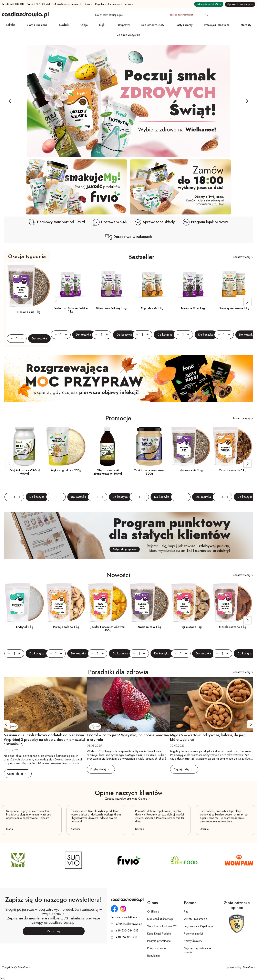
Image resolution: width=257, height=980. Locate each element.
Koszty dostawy (193, 941)
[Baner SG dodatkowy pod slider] (77, 187)
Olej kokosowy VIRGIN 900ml (25, 472)
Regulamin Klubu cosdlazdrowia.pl (115, 4)
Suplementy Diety (153, 25)
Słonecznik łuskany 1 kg (111, 308)
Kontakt (88, 4)
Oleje (84, 25)
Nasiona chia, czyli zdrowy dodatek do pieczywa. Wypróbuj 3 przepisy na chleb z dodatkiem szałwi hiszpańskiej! (44, 740)
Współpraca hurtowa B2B (162, 926)
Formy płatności (193, 934)
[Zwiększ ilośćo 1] (24, 339)
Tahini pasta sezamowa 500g (149, 472)
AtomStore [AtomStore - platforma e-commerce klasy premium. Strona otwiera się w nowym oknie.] (249, 967)
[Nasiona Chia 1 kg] (193, 284)
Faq (186, 911)
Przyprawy (123, 25)
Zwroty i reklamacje (196, 919)
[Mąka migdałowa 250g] (66, 446)
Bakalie (11, 25)
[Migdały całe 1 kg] (152, 284)
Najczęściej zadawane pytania (197, 950)
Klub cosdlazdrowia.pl (160, 919)
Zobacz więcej (243, 257)
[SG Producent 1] (128, 860)
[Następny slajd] (247, 101)
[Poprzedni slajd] (10, 101)
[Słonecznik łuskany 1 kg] (111, 284)
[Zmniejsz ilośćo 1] (10, 339)
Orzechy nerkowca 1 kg (234, 308)
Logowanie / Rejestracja (198, 926)
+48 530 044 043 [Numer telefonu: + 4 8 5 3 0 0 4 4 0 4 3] (13, 4)
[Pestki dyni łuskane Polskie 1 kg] (71, 284)
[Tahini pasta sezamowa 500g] (149, 446)
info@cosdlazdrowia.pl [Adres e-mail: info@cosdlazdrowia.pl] (67, 4)
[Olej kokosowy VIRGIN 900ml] (24, 446)
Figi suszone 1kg (191, 627)
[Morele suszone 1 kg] (233, 603)
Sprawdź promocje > (240, 4)
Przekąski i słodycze (217, 25)
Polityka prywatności (159, 941)
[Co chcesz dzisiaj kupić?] (152, 15)
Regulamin (153, 956)
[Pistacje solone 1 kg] (66, 603)
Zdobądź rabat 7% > (209, 4)
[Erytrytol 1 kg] (24, 603)
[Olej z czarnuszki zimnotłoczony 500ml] (108, 446)
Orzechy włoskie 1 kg (233, 470)
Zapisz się (54, 931)
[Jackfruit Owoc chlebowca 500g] (108, 603)
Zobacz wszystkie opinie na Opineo (128, 799)
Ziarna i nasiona (37, 25)
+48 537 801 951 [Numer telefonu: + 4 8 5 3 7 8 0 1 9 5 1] (39, 4)
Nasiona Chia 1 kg (193, 308)
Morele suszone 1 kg (233, 627)
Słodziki (64, 25)
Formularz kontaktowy (124, 917)
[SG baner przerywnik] (128, 379)
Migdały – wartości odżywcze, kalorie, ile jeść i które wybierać (209, 737)
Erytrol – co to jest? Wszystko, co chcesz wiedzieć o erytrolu (128, 737)
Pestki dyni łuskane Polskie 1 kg (71, 310)
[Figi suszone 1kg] (191, 603)
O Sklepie (153, 911)
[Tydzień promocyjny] (128, 101)
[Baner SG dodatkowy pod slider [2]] (180, 187)
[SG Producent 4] (18, 860)
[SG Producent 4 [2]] (73, 860)
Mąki (102, 25)
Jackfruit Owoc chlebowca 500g (108, 629)
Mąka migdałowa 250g (66, 470)
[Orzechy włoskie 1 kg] (233, 446)
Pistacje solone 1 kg (66, 627)
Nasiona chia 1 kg (29, 312)
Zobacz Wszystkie (128, 35)
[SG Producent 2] (239, 860)
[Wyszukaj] (207, 15)
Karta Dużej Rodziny (159, 934)
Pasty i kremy (184, 25)
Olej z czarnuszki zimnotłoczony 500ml (108, 472)
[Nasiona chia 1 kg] (29, 286)
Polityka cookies (157, 948)
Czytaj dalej (17, 774)
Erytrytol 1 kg (25, 627)
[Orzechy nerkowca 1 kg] (234, 284)
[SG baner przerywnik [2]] (128, 535)
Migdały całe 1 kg (152, 308)
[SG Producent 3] (184, 860)
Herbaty (246, 25)
